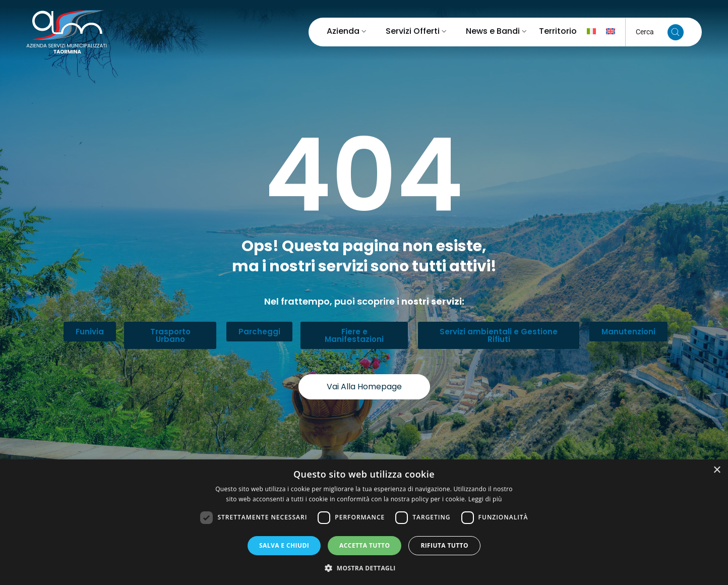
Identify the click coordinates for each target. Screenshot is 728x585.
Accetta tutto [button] (365, 545)
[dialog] (364, 522)
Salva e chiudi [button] (284, 545)
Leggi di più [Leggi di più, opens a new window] (485, 499)
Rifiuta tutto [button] (444, 545)
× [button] (717, 470)
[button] (364, 568)
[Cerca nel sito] (676, 32)
